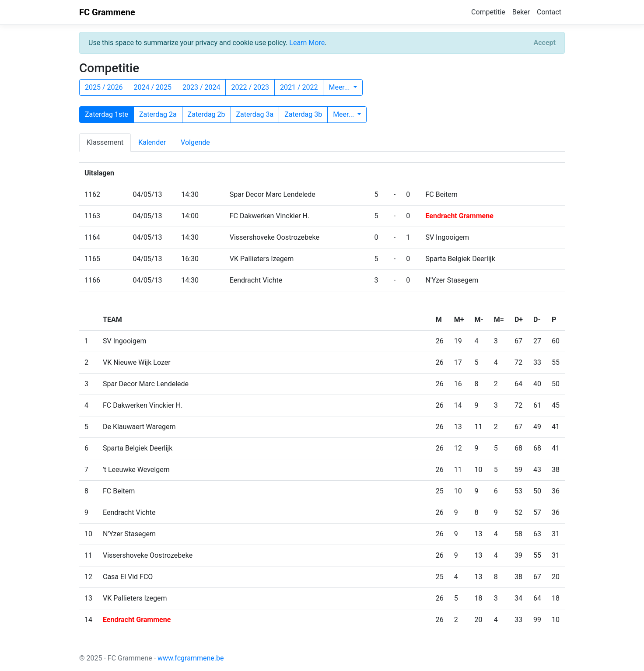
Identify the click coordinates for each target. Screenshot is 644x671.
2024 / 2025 (152, 87)
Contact (549, 12)
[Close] (545, 43)
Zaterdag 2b (206, 114)
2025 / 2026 (104, 87)
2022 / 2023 (250, 87)
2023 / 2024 (201, 87)
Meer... (340, 87)
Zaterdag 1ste (107, 114)
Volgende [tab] (195, 142)
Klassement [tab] (105, 142)
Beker (521, 12)
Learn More (307, 43)
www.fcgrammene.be (191, 658)
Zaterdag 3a (255, 114)
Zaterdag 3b (303, 114)
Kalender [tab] (152, 142)
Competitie (488, 12)
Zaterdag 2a (158, 114)
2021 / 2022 (299, 87)
